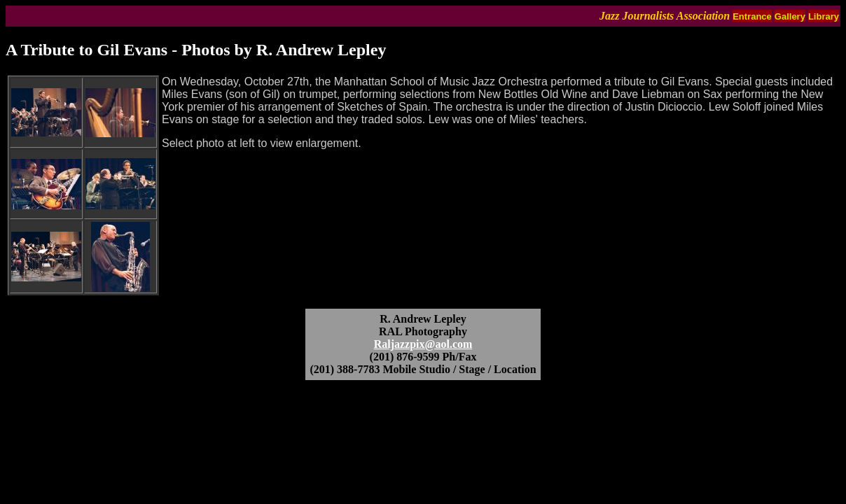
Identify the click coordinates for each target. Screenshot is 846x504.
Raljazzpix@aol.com (423, 344)
